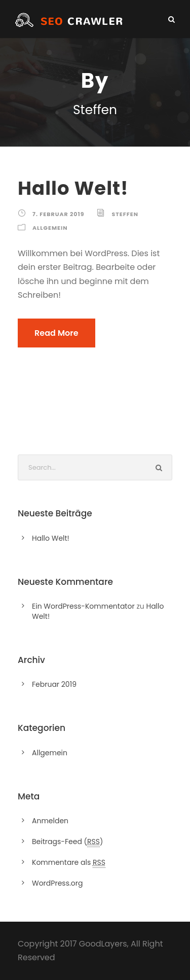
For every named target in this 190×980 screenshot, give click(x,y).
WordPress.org (58, 883)
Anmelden (50, 821)
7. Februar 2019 (58, 214)
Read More (56, 333)
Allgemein (50, 228)
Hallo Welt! (73, 188)
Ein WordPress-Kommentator (83, 606)
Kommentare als (69, 863)
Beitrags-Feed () (67, 842)
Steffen (125, 214)
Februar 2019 (54, 684)
